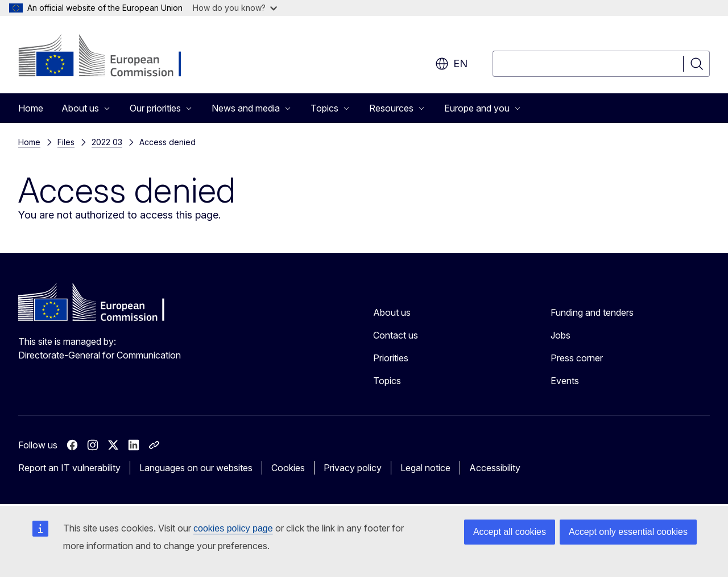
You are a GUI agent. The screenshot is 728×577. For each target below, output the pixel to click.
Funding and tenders (592, 312)
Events (565, 381)
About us (392, 312)
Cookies (288, 468)
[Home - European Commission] (110, 57)
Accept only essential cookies (628, 532)
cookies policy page (233, 528)
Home (31, 108)
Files (66, 142)
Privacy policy (353, 468)
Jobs (561, 335)
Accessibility (495, 468)
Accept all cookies (510, 532)
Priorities (391, 358)
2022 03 (107, 142)
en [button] (451, 64)
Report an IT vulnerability (69, 468)
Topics (387, 381)
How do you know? (235, 8)
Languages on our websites (196, 468)
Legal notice (425, 468)
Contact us (396, 335)
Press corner (577, 358)
